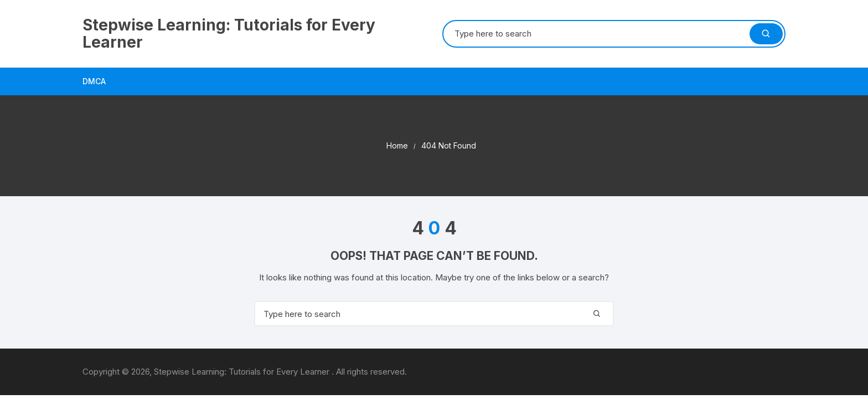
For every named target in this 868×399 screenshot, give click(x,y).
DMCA (94, 81)
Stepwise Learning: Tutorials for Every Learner (229, 34)
